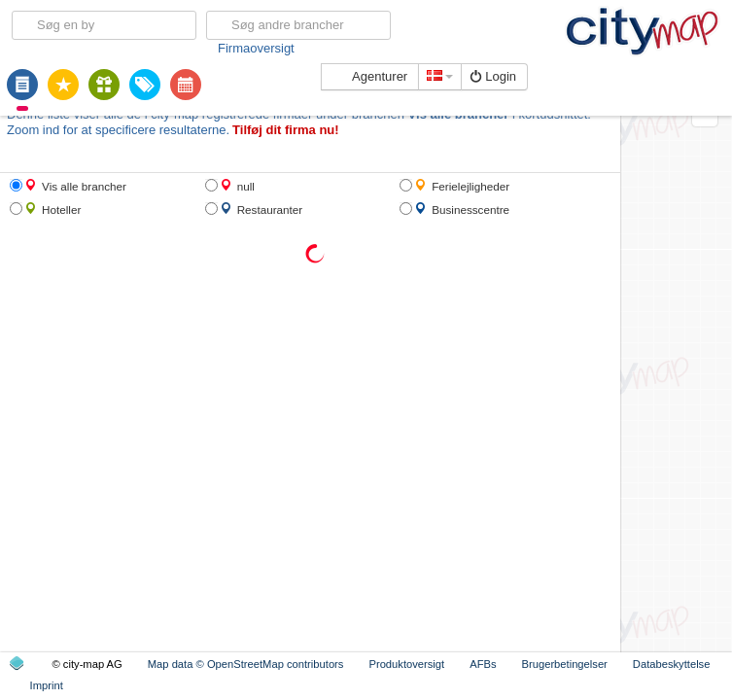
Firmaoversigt (256, 48)
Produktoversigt (406, 664)
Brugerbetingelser (565, 664)
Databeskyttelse (672, 664)
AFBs (483, 664)
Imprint (47, 685)
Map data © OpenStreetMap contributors (246, 664)
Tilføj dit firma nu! (286, 130)
